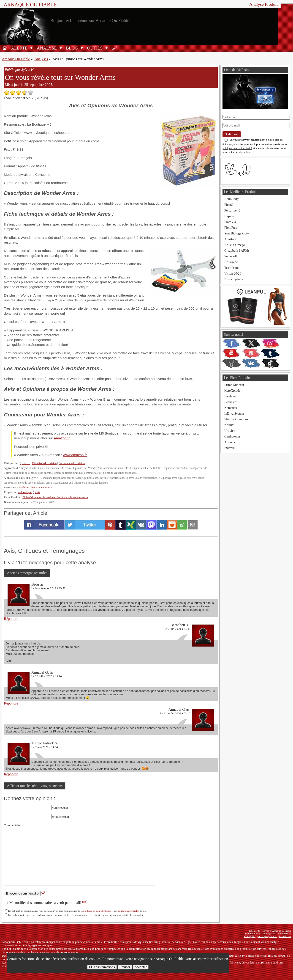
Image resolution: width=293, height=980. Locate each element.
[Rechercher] (114, 48)
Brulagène (231, 262)
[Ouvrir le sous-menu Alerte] (31, 48)
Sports (37, 492)
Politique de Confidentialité (277, 933)
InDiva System (234, 413)
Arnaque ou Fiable (30, 5)
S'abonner (232, 134)
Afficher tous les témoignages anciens (35, 786)
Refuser (125, 967)
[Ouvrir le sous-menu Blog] (82, 48)
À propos (263, 936)
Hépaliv (230, 216)
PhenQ (229, 205)
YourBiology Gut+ (237, 233)
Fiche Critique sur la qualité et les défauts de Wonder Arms (55, 497)
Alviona (230, 442)
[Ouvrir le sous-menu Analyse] (61, 48)
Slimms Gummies (236, 419)
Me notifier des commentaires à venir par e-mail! (46, 903)
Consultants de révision (72, 463)
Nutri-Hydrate (234, 279)
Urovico (230, 431)
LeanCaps (231, 402)
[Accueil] (5, 48)
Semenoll (231, 256)
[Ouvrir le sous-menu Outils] (106, 48)
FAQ (254, 936)
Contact (273, 936)
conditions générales (129, 911)
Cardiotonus (232, 436)
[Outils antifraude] (94, 48)
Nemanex (231, 408)
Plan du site (285, 936)
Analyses (41, 59)
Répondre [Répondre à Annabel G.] (11, 703)
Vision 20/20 (233, 273)
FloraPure (231, 228)
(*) (43, 892)
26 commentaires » (42, 487)
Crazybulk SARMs (237, 251)
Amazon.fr (62, 438)
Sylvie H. (25, 463)
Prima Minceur (234, 385)
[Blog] (71, 48)
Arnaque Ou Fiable (16, 59)
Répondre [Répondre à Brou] (11, 619)
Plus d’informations (102, 967)
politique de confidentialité (97, 911)
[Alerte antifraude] (19, 48)
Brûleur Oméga (235, 245)
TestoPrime (232, 268)
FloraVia (230, 222)
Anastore (230, 239)
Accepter (141, 967)
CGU (247, 936)
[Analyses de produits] (46, 48)
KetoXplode (232, 391)
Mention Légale (253, 933)
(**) (85, 901)
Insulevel (230, 396)
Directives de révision (45, 463)
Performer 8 (232, 210)
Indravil (230, 448)
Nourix (229, 425)
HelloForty (232, 199)
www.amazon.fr (75, 455)
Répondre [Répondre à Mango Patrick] (11, 774)
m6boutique (25, 492)
